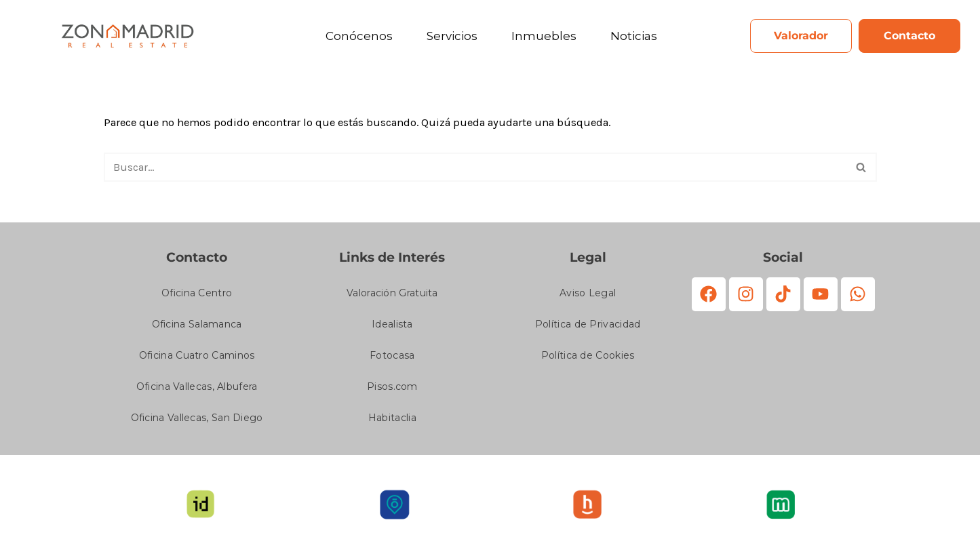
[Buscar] (475, 170)
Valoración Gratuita (392, 296)
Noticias (634, 36)
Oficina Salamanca (197, 327)
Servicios (452, 36)
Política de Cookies (588, 359)
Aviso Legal (588, 296)
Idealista (392, 327)
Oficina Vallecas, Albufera (197, 390)
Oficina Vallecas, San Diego (197, 421)
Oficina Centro (197, 296)
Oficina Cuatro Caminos (197, 359)
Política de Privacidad (588, 327)
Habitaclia (392, 421)
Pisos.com (392, 390)
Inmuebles (544, 36)
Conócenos (359, 36)
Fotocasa (392, 359)
